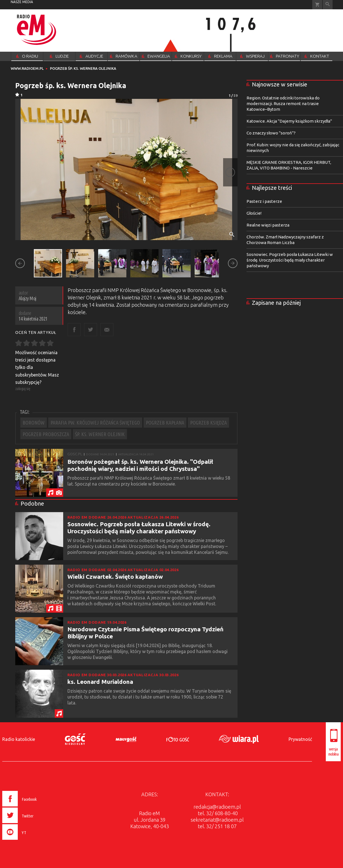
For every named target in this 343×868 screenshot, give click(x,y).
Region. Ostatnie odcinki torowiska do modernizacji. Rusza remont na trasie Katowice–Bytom (283, 104)
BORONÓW (34, 423)
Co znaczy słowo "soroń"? (271, 133)
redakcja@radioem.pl (217, 807)
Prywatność (300, 739)
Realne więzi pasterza (268, 225)
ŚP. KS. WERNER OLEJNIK (100, 434)
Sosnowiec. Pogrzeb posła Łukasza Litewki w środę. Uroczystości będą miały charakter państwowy (139, 527)
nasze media (22, 2)
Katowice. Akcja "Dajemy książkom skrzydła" (289, 121)
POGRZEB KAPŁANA (165, 423)
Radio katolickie (19, 739)
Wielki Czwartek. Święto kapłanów (115, 577)
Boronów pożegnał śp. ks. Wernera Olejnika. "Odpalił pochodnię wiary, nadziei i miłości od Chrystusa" (140, 465)
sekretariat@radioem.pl (217, 820)
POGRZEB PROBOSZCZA (46, 434)
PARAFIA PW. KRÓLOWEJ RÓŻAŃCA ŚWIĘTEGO (95, 423)
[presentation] (31, 841)
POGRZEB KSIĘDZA (208, 423)
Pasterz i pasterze (264, 201)
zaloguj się (23, 389)
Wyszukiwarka (328, 5)
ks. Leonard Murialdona (100, 682)
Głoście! (254, 213)
